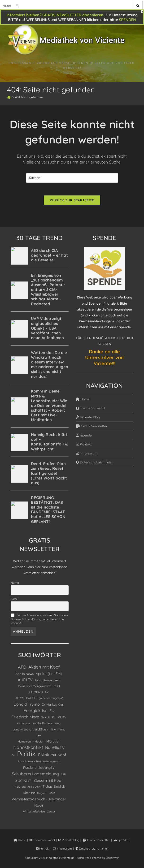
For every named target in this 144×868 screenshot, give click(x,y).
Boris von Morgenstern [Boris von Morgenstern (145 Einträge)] (35, 688)
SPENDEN (127, 20)
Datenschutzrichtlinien (95, 464)
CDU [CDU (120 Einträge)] (57, 688)
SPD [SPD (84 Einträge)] (63, 776)
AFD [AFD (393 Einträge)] (22, 669)
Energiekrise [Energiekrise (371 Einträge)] (35, 712)
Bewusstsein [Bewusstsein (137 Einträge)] (52, 682)
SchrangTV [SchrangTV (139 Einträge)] (47, 769)
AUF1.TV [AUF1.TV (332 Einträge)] (25, 681)
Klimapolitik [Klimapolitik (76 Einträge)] (24, 725)
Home (83, 401)
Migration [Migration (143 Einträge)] (53, 743)
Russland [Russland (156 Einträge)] (30, 769)
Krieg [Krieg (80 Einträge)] (57, 725)
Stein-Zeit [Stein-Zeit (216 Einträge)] (23, 782)
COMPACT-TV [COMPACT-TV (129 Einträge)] (39, 694)
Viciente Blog (88, 419)
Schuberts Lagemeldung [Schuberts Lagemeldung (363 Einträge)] (35, 775)
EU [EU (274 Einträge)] (52, 712)
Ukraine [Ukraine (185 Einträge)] (29, 794)
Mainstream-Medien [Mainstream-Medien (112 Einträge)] (31, 743)
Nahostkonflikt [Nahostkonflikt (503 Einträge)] (28, 749)
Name (15, 584)
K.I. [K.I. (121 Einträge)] (54, 719)
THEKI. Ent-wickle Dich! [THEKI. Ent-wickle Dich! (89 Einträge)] (27, 788)
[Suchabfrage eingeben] (72, 178)
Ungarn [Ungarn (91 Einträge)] (42, 795)
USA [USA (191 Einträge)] (52, 794)
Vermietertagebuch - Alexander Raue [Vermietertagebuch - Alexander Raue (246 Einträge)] (39, 804)
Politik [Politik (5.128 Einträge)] (26, 755)
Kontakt (84, 446)
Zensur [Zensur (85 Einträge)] (51, 813)
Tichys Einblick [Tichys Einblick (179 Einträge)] (54, 788)
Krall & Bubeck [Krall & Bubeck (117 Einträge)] (42, 725)
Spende (84, 437)
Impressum (87, 455)
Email (14, 600)
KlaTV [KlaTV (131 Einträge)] (62, 719)
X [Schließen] (142, 12)
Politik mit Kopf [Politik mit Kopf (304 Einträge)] (52, 756)
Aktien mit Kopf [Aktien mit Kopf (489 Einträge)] (44, 669)
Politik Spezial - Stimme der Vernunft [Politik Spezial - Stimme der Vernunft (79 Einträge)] (39, 763)
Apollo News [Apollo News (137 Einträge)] (25, 675)
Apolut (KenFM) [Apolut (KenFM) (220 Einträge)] (49, 675)
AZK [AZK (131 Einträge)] (38, 682)
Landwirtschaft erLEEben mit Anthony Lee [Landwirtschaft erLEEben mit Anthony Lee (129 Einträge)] (39, 734)
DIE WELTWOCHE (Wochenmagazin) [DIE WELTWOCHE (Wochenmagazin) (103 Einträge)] (39, 700)
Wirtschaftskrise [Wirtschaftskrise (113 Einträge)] (34, 813)
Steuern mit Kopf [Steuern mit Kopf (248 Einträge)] (48, 782)
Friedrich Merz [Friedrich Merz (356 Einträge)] (25, 719)
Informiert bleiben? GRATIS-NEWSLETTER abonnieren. (55, 15)
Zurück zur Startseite (72, 202)
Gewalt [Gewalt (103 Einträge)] (45, 719)
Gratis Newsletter (92, 428)
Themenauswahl (90, 410)
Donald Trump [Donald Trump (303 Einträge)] (27, 706)
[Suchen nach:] (16, 6)
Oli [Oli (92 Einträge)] (13, 757)
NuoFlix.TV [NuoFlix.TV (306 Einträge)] (55, 749)
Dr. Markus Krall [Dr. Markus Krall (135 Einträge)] (53, 706)
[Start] (9, 97)
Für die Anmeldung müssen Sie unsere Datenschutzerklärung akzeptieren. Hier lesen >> (39, 621)
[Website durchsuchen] (138, 6)
